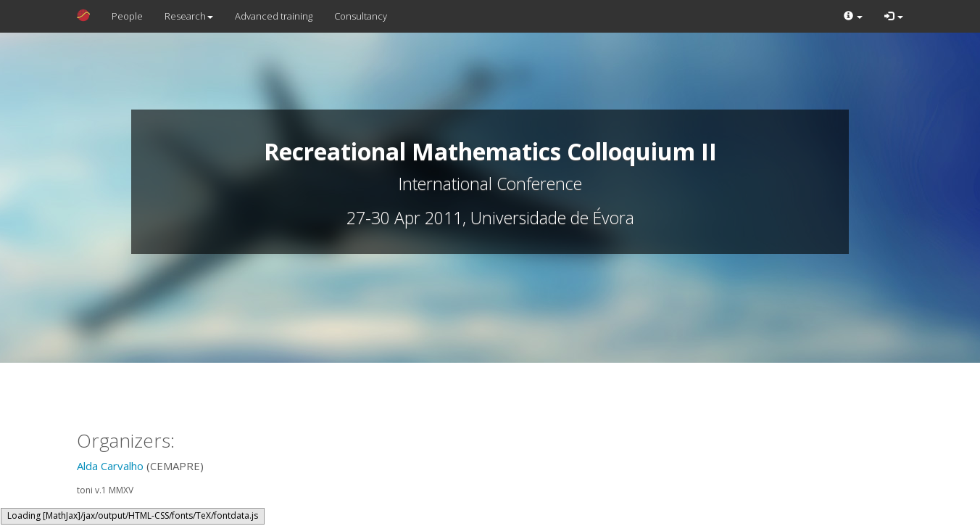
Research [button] (189, 16)
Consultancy (361, 16)
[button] (853, 16)
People (127, 16)
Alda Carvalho (110, 466)
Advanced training (274, 16)
